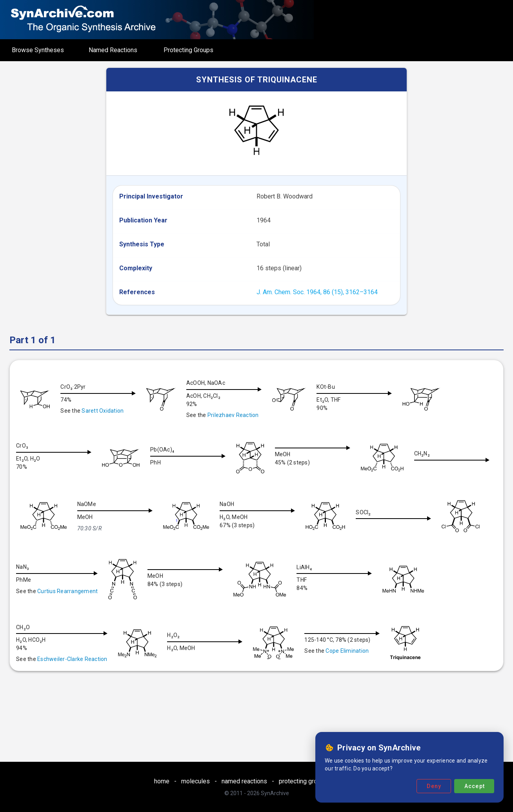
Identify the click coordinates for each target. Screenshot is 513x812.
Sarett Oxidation (103, 411)
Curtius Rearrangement (205, 587)
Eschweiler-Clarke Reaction (214, 655)
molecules (196, 781)
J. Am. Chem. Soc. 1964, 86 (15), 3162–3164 (317, 292)
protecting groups (303, 781)
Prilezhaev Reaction (236, 415)
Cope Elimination (59, 707)
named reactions (244, 781)
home (162, 781)
